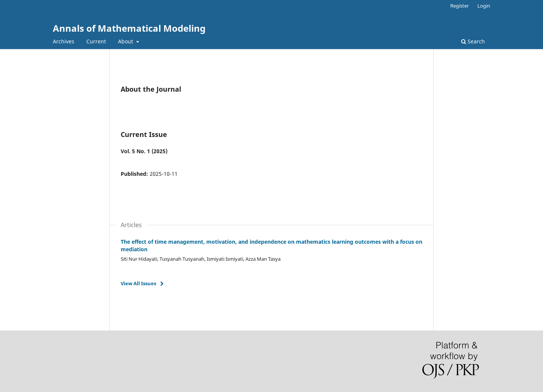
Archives (64, 41)
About (126, 41)
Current (96, 41)
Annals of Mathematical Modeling (129, 28)
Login (484, 6)
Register (459, 6)
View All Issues (138, 283)
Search (473, 41)
